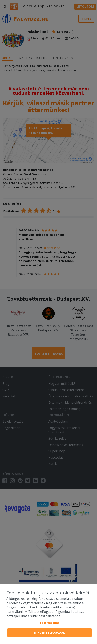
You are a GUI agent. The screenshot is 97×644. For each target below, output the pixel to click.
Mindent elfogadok (49, 632)
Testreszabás (49, 623)
